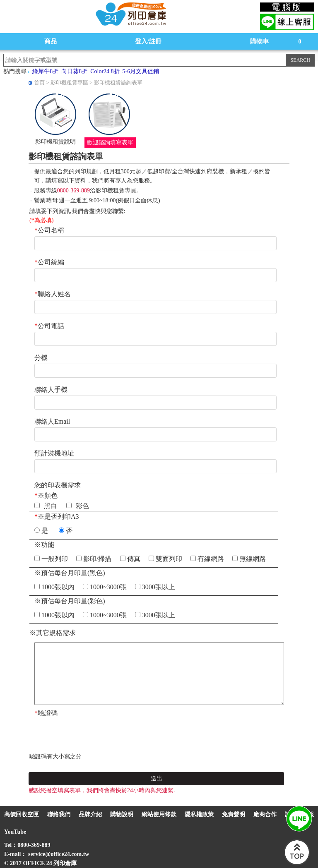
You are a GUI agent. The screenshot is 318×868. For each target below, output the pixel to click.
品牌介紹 (90, 814)
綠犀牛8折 (45, 71)
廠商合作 (265, 814)
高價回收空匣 (22, 814)
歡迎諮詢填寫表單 (110, 143)
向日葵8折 (74, 71)
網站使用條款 (159, 814)
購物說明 (122, 814)
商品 (51, 41)
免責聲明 (234, 814)
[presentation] (92, 735)
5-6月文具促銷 (141, 71)
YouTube (15, 832)
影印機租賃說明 (55, 142)
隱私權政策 (199, 814)
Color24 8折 (105, 71)
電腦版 (287, 7)
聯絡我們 (59, 814)
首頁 (39, 83)
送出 (157, 778)
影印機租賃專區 (69, 83)
